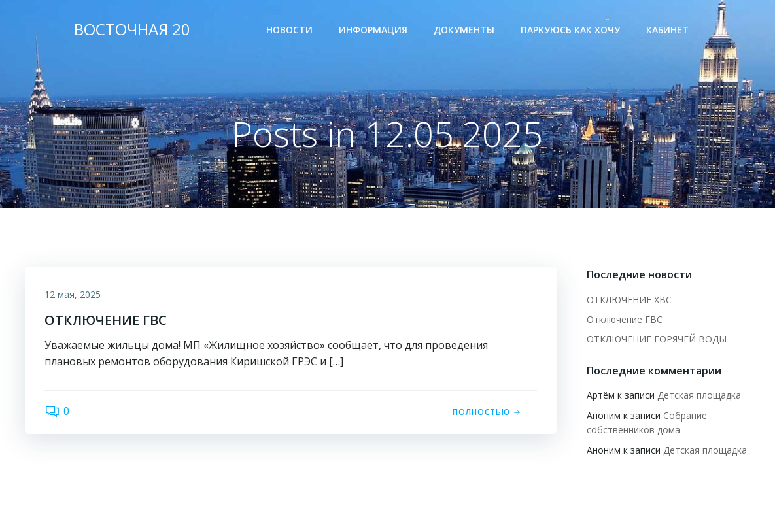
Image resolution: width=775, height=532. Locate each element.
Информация (373, 30)
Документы (464, 30)
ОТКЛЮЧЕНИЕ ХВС (629, 300)
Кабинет (667, 30)
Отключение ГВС (625, 319)
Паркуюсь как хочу (570, 30)
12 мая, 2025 (73, 294)
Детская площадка (699, 395)
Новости (289, 30)
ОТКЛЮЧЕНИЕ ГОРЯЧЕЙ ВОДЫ (657, 339)
